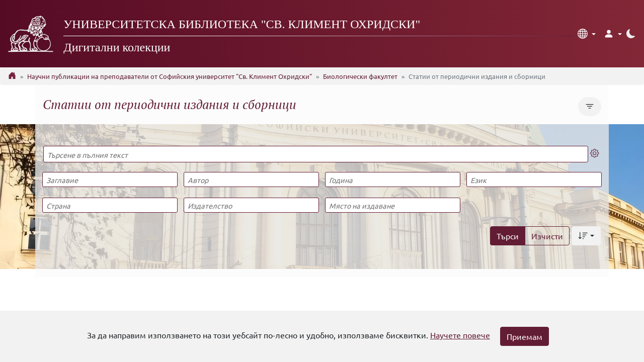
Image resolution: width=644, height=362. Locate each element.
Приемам (525, 336)
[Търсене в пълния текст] (316, 154)
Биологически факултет (360, 76)
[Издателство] (251, 205)
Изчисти (547, 236)
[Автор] (251, 179)
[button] (587, 34)
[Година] (392, 179)
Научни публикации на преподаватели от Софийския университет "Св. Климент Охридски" (170, 76)
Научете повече (460, 335)
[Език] (534, 179)
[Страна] (110, 205)
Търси (508, 236)
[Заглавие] (110, 179)
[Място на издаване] (392, 205)
